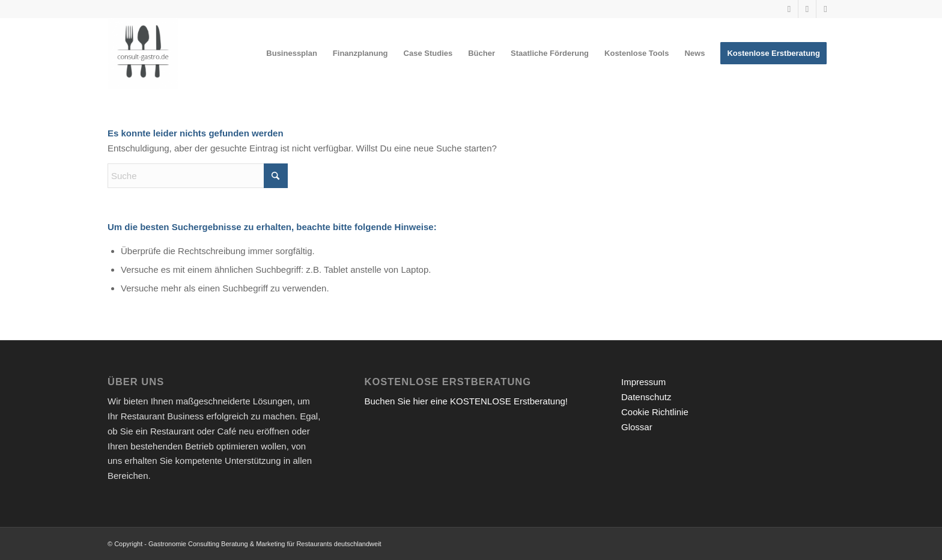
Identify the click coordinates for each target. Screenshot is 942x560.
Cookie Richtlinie (655, 412)
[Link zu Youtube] (789, 9)
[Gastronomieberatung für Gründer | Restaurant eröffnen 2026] (143, 53)
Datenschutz (646, 397)
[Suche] (198, 176)
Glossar (637, 427)
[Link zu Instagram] (807, 9)
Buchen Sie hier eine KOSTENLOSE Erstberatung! (466, 401)
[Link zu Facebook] (825, 9)
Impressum (643, 382)
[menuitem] (292, 53)
